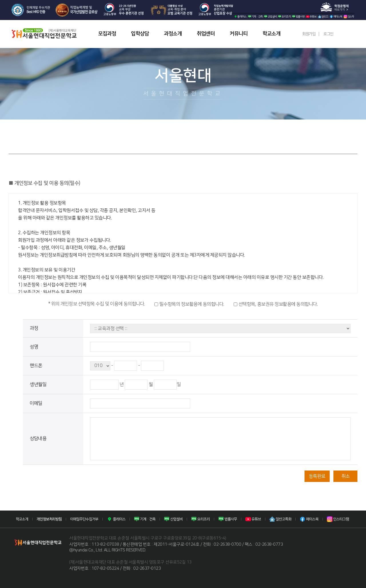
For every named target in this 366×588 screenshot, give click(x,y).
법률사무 (298, 17)
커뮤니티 (238, 34)
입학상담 (140, 34)
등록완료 (317, 476)
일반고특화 (280, 519)
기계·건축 (255, 17)
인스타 (349, 17)
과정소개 (173, 34)
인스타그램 (338, 519)
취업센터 (206, 34)
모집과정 (107, 34)
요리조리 (284, 17)
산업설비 (270, 17)
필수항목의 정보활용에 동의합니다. (189, 304)
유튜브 (311, 17)
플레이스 (240, 17)
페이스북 (336, 17)
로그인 (328, 34)
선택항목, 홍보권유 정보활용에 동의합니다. (276, 304)
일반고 (323, 17)
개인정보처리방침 (49, 519)
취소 (346, 476)
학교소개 (271, 34)
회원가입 (309, 34)
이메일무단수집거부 (84, 519)
